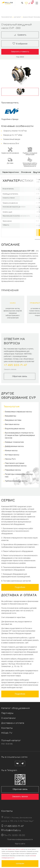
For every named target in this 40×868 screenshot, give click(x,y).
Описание (26, 172)
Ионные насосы (11, 451)
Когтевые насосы (12, 455)
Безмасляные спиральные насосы (18, 412)
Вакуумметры (11, 416)
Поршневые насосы (13, 470)
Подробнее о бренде (10, 119)
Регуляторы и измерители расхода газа (19, 476)
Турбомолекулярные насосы (16, 481)
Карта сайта (20, 844)
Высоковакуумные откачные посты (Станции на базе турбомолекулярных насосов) (20, 435)
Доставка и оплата (13, 723)
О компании (8, 718)
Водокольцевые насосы (15, 429)
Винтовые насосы (12, 424)
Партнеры (7, 713)
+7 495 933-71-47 (15, 365)
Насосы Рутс (10, 459)
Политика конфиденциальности (20, 840)
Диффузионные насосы (14, 446)
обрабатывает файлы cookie (16, 849)
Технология (12, 406)
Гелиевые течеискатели (14, 442)
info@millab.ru (12, 830)
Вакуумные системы (13, 420)
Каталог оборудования (15, 708)
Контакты (7, 728)
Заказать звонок (10, 370)
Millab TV (7, 733)
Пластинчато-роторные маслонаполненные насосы (16, 465)
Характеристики (11, 172)
